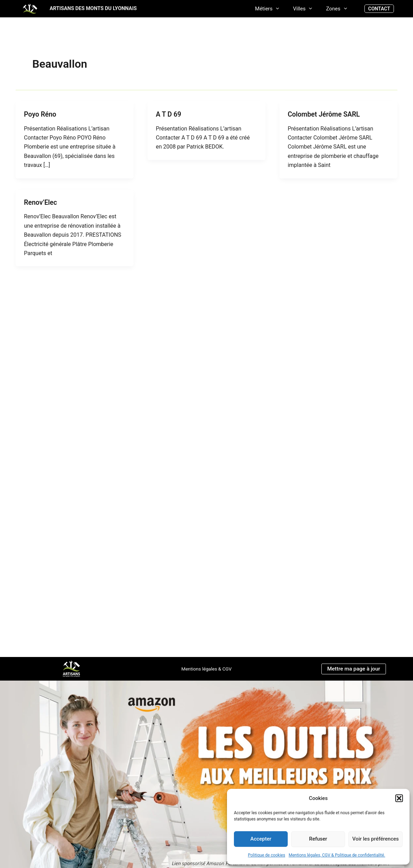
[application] (284, 9)
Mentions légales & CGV (206, 669)
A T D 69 (169, 114)
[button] (399, 798)
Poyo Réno (41, 114)
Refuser (318, 839)
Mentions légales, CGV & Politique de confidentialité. (337, 855)
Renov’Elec (41, 202)
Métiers (276, 9)
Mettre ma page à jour (353, 669)
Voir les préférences (376, 839)
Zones (338, 9)
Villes (308, 9)
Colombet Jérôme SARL (325, 114)
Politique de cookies (266, 855)
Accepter (261, 839)
